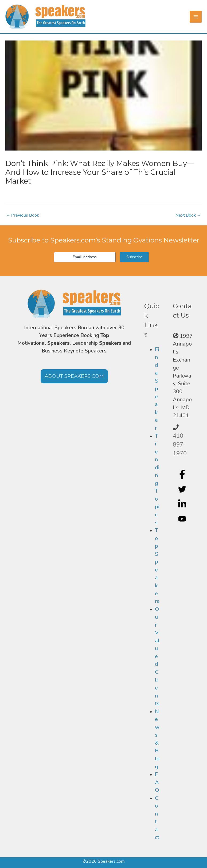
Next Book (188, 215)
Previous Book (22, 215)
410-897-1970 (180, 445)
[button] (74, 376)
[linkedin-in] (183, 504)
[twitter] (183, 489)
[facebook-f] (183, 474)
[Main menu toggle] (196, 17)
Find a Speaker (157, 389)
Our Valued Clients (157, 656)
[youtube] (183, 519)
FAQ (157, 782)
